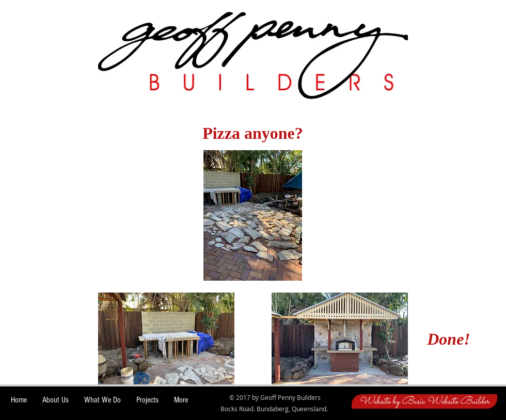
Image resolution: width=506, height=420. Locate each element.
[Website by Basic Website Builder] (424, 401)
